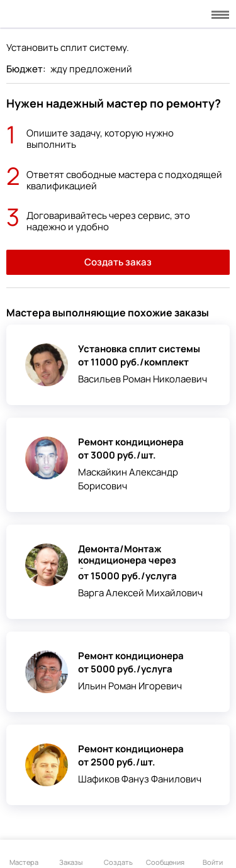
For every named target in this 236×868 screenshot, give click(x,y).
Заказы (71, 855)
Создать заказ (118, 262)
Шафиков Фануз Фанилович (140, 779)
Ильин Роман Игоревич (130, 686)
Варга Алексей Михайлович (140, 593)
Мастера (24, 855)
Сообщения (165, 855)
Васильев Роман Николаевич (143, 379)
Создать (118, 855)
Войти (213, 855)
